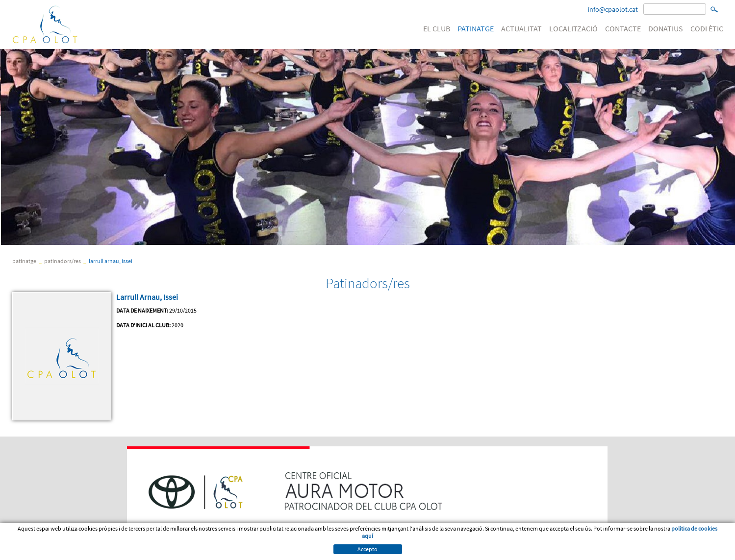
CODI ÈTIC (707, 28)
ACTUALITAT (521, 28)
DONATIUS (666, 28)
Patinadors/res (63, 261)
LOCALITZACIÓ (573, 28)
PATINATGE (476, 28)
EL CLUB (437, 28)
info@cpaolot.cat (613, 9)
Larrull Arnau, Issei (111, 261)
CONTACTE (623, 28)
